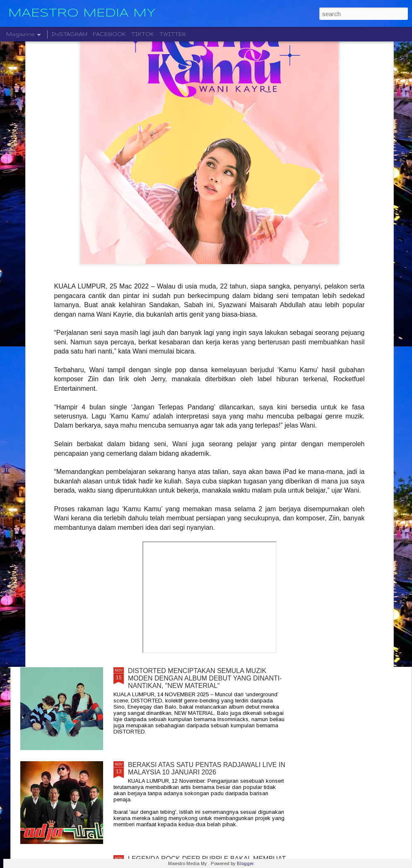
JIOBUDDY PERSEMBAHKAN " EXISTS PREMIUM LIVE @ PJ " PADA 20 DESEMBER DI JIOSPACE (205, 487)
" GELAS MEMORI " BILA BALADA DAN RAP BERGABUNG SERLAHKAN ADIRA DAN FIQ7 (197, 581)
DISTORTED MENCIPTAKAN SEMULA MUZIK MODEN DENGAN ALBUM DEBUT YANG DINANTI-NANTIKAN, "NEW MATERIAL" (205, 678)
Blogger (245, 863)
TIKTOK (143, 34)
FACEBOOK (109, 34)
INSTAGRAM (69, 34)
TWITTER (173, 34)
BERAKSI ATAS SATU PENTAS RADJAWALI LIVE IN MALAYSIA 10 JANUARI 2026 (207, 768)
